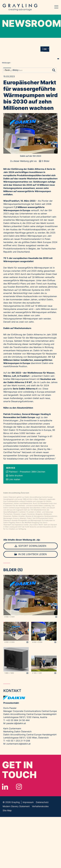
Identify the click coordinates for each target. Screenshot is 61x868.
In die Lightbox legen (31, 554)
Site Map (7, 810)
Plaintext (13, 472)
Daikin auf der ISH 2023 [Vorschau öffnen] (31, 156)
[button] (46, 49)
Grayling (20, 7)
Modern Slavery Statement (16, 806)
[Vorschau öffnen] (31, 133)
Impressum (28, 802)
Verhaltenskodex (40, 806)
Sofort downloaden (31, 546)
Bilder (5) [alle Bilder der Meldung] (13, 570)
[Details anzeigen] (56, 617)
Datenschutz (42, 802)
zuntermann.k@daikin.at (18, 744)
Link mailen (14, 479)
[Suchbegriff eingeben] (29, 70)
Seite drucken (16, 476)
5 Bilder (46, 161)
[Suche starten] (54, 70)
